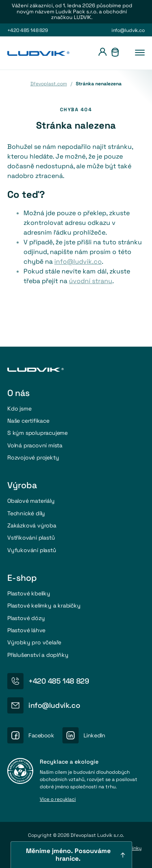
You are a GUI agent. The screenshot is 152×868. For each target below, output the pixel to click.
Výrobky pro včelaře (34, 642)
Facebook (41, 735)
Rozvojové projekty (33, 457)
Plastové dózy (26, 618)
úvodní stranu (91, 281)
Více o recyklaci (58, 800)
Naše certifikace (28, 421)
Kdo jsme (19, 409)
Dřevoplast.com (49, 84)
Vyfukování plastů (32, 550)
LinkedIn (94, 735)
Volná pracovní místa (35, 445)
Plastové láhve (26, 630)
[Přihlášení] (103, 53)
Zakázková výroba (32, 525)
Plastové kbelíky (29, 593)
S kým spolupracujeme (37, 433)
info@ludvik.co (128, 30)
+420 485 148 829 (28, 30)
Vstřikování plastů (31, 538)
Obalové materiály (31, 501)
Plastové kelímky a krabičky (44, 605)
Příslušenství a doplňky (38, 655)
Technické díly (26, 513)
